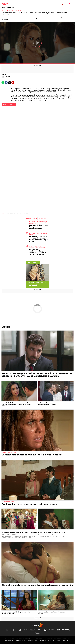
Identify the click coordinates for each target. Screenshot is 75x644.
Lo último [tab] (42, 218)
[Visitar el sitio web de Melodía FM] (58, 630)
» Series (7, 213)
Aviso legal (8, 641)
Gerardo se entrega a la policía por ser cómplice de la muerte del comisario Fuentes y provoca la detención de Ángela (37, 375)
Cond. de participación (40, 641)
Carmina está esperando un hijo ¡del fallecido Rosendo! (32, 455)
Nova (3, 213)
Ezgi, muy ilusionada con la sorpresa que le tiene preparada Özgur (38, 227)
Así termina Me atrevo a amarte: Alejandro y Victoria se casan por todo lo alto (19, 533)
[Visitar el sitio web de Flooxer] (37, 633)
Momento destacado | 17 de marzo (38, 223)
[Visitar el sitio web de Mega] (33, 630)
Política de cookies (28, 641)
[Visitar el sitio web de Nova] (26, 630)
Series (3, 8)
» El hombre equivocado (16, 213)
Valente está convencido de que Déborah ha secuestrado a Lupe (16, 613)
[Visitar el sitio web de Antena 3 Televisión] (7, 630)
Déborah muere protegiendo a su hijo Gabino (52, 533)
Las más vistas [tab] (32, 218)
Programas (11, 8)
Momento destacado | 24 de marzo (38, 234)
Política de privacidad (17, 641)
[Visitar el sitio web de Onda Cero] (45, 630)
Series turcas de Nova (9, 104)
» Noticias (25, 213)
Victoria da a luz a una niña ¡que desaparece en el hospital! (53, 613)
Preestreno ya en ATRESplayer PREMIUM (37, 247)
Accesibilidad (66, 641)
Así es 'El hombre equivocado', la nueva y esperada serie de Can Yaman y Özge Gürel (38, 252)
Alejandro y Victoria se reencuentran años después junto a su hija (37, 585)
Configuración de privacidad (54, 641)
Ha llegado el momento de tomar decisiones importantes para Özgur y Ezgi (38, 239)
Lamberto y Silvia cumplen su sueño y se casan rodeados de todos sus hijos (52, 404)
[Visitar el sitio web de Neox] (20, 630)
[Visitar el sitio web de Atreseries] (39, 630)
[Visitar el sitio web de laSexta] (13, 630)
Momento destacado (9, 453)
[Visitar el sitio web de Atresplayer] (66, 630)
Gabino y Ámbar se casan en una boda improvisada (29, 504)
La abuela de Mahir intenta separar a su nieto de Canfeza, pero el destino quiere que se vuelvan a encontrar (17, 404)
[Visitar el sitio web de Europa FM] (52, 630)
